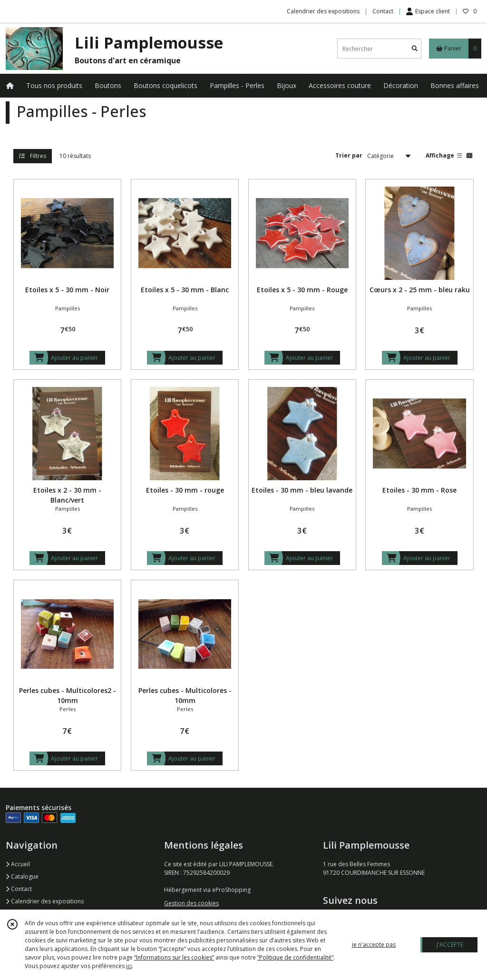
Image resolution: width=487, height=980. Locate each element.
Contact (383, 11)
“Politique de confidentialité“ (295, 957)
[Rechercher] (415, 49)
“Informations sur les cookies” (174, 957)
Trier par (349, 155)
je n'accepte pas (374, 945)
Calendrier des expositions (45, 901)
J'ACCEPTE (450, 945)
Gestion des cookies (191, 903)
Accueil (18, 864)
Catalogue (22, 876)
